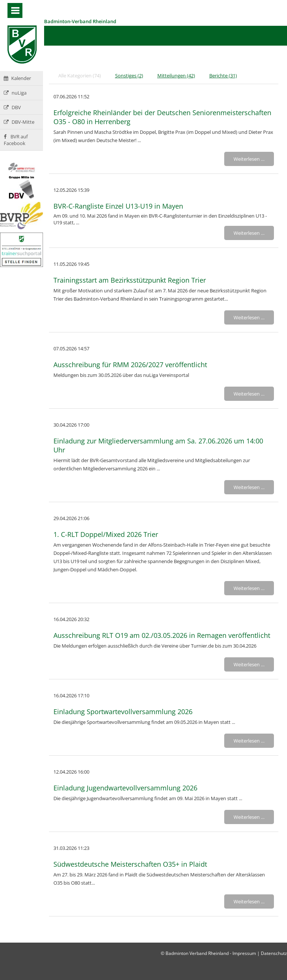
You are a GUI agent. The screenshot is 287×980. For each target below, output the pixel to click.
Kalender (17, 78)
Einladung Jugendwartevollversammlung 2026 (125, 788)
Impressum (244, 953)
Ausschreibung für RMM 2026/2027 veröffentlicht (130, 365)
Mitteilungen (176, 76)
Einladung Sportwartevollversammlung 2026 (123, 712)
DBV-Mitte (19, 122)
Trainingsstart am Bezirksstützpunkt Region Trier (130, 280)
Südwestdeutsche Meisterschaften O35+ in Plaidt (130, 864)
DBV (12, 107)
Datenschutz (274, 953)
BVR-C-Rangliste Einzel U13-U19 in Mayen (118, 206)
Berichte (223, 76)
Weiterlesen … (249, 159)
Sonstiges (129, 76)
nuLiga (15, 93)
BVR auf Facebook (16, 140)
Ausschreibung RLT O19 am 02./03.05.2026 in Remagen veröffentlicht (162, 635)
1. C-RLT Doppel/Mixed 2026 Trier (106, 534)
